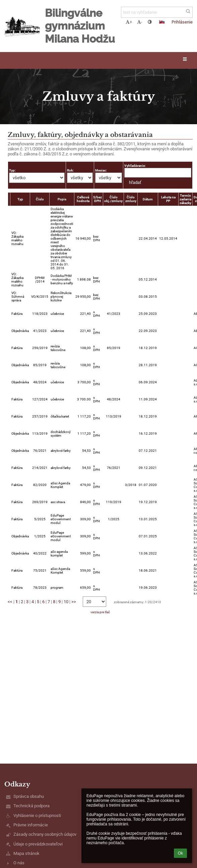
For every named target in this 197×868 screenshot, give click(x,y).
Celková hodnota (83, 199)
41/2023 (114, 314)
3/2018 (131, 485)
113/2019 (114, 416)
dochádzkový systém (61, 434)
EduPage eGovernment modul (61, 519)
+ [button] (129, 22)
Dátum (148, 199)
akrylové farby (61, 451)
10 (66, 602)
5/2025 (40, 519)
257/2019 (40, 416)
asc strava (58, 502)
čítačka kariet (60, 416)
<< (10, 602)
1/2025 (114, 519)
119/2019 (114, 502)
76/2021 (40, 451)
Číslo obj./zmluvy (113, 199)
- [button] (140, 22)
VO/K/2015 (40, 297)
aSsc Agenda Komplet (60, 485)
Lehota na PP (168, 199)
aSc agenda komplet (59, 553)
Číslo (40, 199)
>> (74, 602)
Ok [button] (180, 853)
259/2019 (40, 348)
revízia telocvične (58, 348)
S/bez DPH (97, 199)
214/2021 (40, 468)
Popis (62, 199)
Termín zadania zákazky (185, 199)
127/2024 (40, 399)
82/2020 (40, 485)
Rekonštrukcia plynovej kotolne (61, 297)
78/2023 (40, 588)
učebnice (57, 314)
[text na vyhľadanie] (157, 12)
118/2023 (40, 314)
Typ (20, 199)
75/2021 (40, 570)
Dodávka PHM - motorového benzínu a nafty (62, 279)
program (57, 588)
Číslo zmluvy (131, 199)
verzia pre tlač (100, 612)
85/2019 (114, 348)
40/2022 (40, 553)
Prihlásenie (182, 22)
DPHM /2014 (40, 280)
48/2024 (40, 382)
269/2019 (40, 502)
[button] (162, 22)
